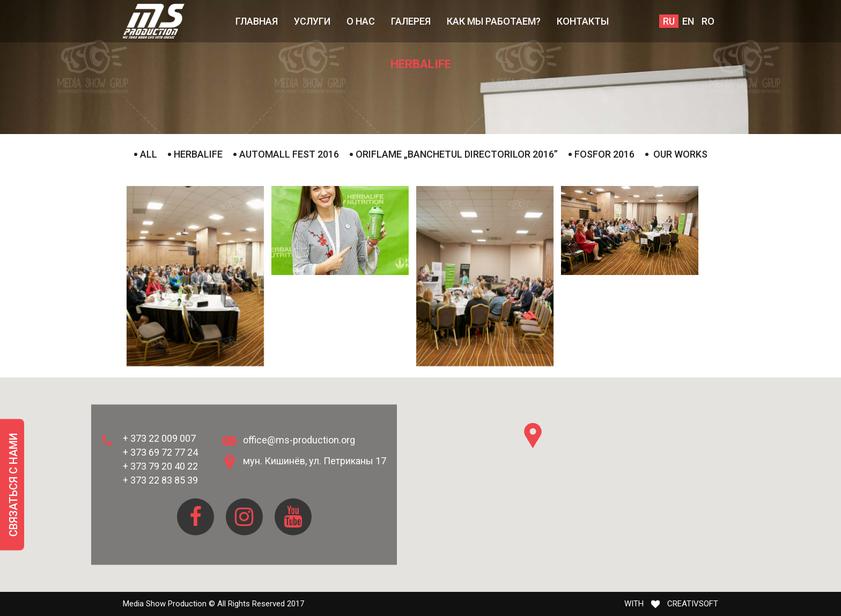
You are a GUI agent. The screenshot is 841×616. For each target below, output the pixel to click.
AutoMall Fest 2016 (286, 154)
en (688, 21)
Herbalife (195, 154)
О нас (361, 21)
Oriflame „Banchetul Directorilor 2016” (454, 154)
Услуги (312, 21)
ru (669, 21)
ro (708, 21)
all (146, 154)
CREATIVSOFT (693, 604)
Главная (257, 21)
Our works (676, 154)
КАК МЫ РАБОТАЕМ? (494, 21)
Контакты (583, 21)
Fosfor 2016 (602, 154)
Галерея (411, 21)
